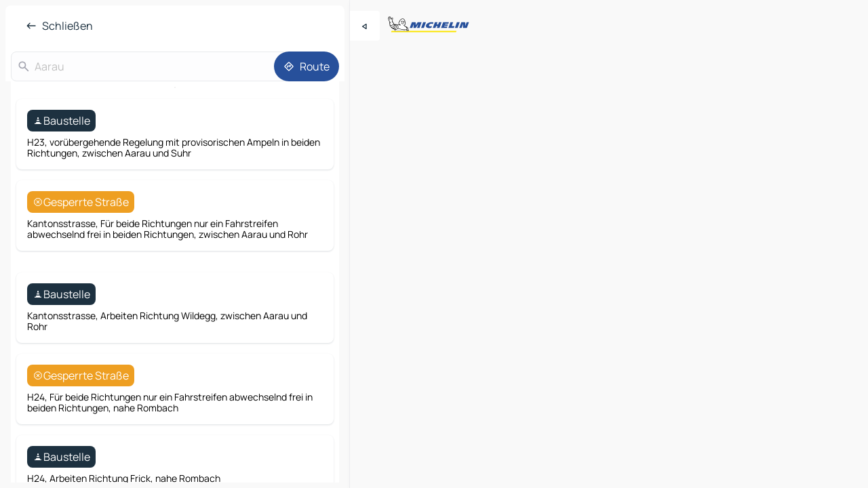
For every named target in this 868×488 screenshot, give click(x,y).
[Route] (307, 66)
